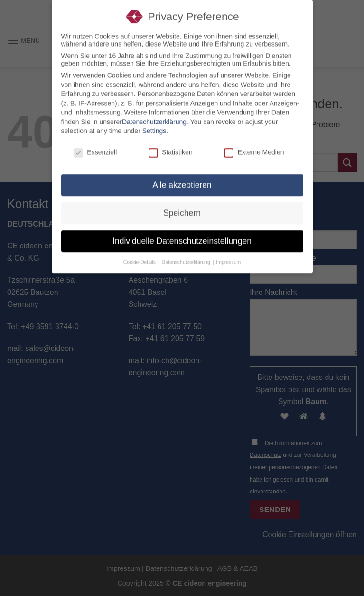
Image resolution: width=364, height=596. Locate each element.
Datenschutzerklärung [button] (187, 258)
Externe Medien (254, 149)
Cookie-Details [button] (140, 258)
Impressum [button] (228, 258)
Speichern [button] (182, 209)
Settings (154, 127)
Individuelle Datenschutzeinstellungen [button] (182, 237)
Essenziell (95, 149)
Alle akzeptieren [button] (182, 181)
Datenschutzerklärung (154, 118)
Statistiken (171, 149)
